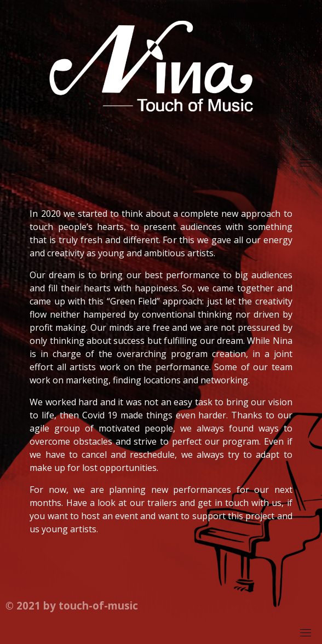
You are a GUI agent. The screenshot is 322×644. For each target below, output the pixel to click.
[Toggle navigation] (306, 163)
